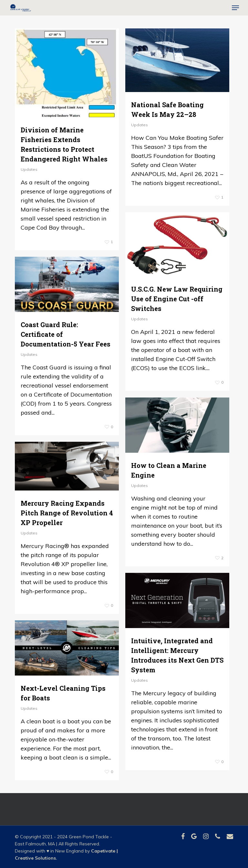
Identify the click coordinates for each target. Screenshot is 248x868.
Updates (29, 169)
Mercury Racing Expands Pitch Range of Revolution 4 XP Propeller (67, 513)
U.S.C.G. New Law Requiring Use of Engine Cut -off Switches (177, 299)
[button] (235, 8)
